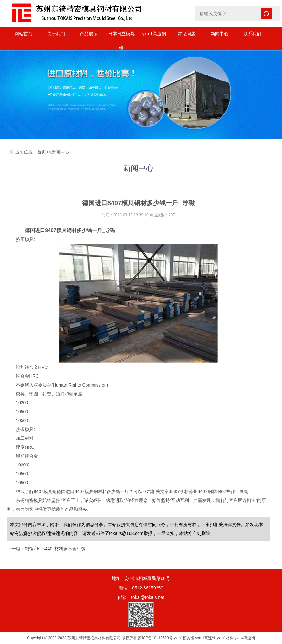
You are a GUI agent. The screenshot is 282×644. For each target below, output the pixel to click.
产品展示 (89, 34)
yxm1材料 (225, 638)
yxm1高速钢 (154, 34)
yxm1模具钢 (184, 638)
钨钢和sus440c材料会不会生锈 (55, 549)
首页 (42, 152)
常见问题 (187, 34)
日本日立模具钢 (121, 36)
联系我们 (252, 34)
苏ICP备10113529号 (155, 638)
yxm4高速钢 (245, 638)
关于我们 (56, 34)
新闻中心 (220, 34)
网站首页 (23, 34)
